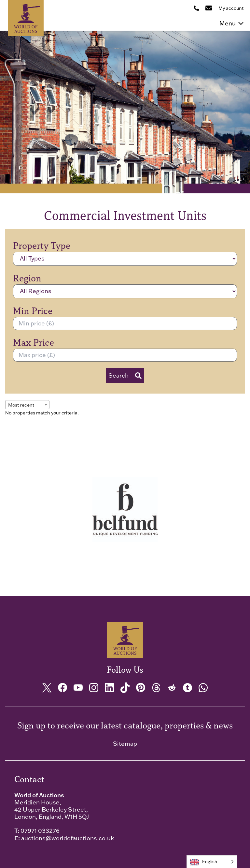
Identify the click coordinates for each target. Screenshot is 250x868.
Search (125, 375)
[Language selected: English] (212, 862)
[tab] (120, 582)
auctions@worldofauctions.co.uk (68, 838)
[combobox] (27, 405)
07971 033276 (40, 831)
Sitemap (125, 744)
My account (231, 8)
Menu (231, 23)
